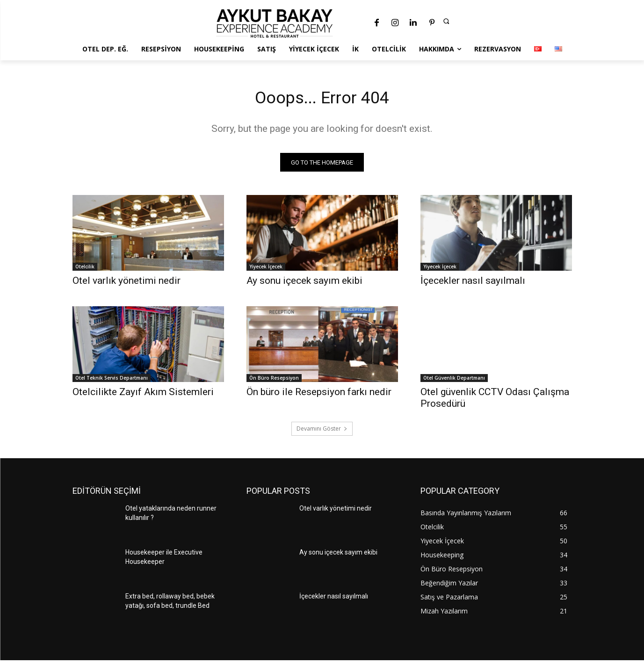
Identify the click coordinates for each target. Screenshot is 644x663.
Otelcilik (85, 269)
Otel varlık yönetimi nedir (127, 283)
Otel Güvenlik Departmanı (454, 381)
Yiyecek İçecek (266, 269)
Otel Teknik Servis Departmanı (112, 381)
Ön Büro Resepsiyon (274, 381)
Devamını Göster (322, 431)
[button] (446, 21)
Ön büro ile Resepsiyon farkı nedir (319, 395)
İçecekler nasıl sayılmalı (473, 283)
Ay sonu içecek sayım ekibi (304, 283)
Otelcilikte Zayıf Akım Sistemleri (144, 395)
